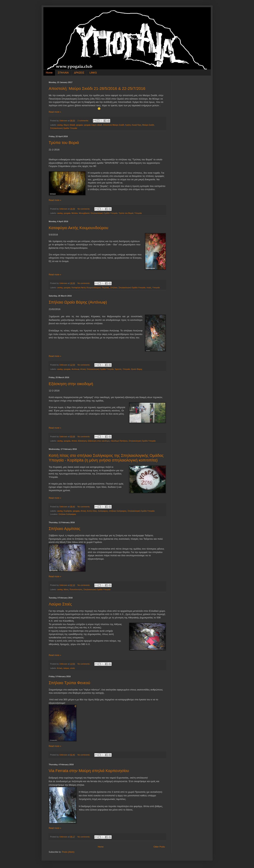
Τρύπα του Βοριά (64, 143)
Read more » (55, 112)
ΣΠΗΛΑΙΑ (63, 73)
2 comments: (83, 121)
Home (49, 73)
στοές (149, 288)
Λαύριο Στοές (60, 604)
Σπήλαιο (114, 288)
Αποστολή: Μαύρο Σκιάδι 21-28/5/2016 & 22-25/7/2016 (97, 89)
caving (60, 125)
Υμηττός (118, 369)
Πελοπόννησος (76, 589)
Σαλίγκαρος (103, 511)
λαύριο (66, 668)
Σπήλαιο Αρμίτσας (65, 529)
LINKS (93, 73)
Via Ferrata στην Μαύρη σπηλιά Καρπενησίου (89, 771)
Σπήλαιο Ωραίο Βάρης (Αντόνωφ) (78, 302)
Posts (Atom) (68, 852)
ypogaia (79, 125)
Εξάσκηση (82, 441)
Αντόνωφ (75, 369)
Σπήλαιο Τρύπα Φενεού (69, 683)
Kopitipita (68, 511)
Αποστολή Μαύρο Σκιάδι (114, 125)
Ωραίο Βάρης (137, 369)
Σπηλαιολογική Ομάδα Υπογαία (64, 128)
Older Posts (159, 847)
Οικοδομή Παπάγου (119, 441)
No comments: (84, 209)
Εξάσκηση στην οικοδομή (71, 384)
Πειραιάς (106, 288)
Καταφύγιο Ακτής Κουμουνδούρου (79, 228)
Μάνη (66, 589)
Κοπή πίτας (92, 511)
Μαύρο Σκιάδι (148, 125)
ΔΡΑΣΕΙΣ (79, 73)
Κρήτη (128, 125)
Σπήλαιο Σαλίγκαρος (67, 514)
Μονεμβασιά (84, 213)
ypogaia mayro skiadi (93, 125)
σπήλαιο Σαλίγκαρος (118, 511)
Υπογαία (138, 213)
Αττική (83, 369)
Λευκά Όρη (136, 125)
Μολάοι (75, 213)
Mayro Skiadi (69, 125)
